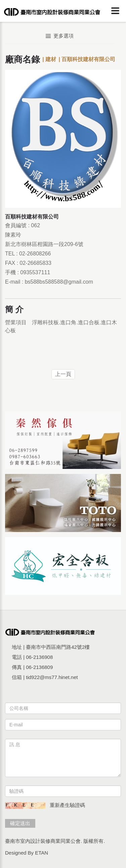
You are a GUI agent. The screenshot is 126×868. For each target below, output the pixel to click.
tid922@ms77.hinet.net (52, 677)
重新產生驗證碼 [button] (67, 805)
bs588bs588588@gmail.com (59, 282)
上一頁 (63, 374)
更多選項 (60, 36)
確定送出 (20, 823)
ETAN (41, 853)
